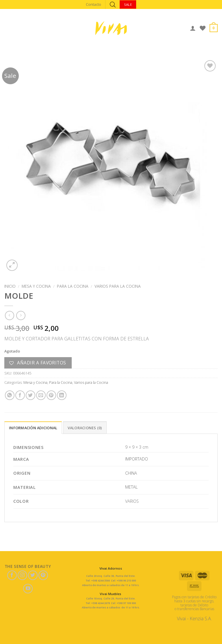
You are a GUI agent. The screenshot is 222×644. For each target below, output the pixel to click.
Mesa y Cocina (36, 286)
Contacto (94, 4)
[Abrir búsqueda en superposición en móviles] (113, 4)
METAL (131, 487)
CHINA (131, 473)
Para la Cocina (73, 286)
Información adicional (33, 428)
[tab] (33, 428)
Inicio (10, 286)
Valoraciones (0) (85, 428)
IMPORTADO (137, 459)
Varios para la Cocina (118, 286)
